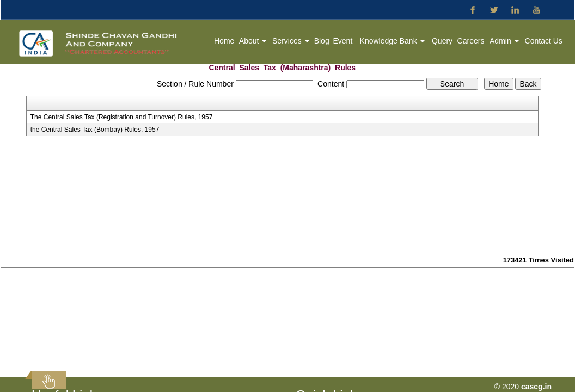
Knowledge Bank (392, 41)
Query (442, 41)
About (253, 41)
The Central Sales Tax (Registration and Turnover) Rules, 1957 (122, 117)
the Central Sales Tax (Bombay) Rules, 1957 (95, 130)
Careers (471, 41)
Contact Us (544, 41)
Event (342, 41)
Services (291, 41)
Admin (504, 41)
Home (224, 41)
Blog (322, 41)
